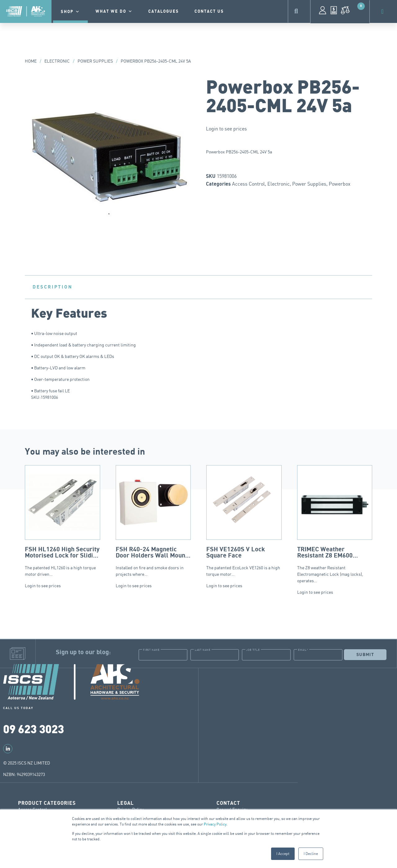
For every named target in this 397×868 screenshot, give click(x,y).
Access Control (248, 184)
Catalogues (164, 11)
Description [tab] (53, 287)
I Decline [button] (311, 854)
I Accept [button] (283, 854)
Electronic (57, 61)
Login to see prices (226, 129)
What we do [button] (114, 11)
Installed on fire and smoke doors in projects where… (153, 521)
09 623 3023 (33, 728)
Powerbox (340, 184)
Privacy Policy (215, 824)
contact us (209, 11)
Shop (70, 12)
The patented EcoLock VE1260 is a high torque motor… (244, 521)
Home (31, 61)
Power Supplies (95, 61)
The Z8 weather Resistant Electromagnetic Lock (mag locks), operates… (335, 524)
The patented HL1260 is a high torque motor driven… (62, 521)
